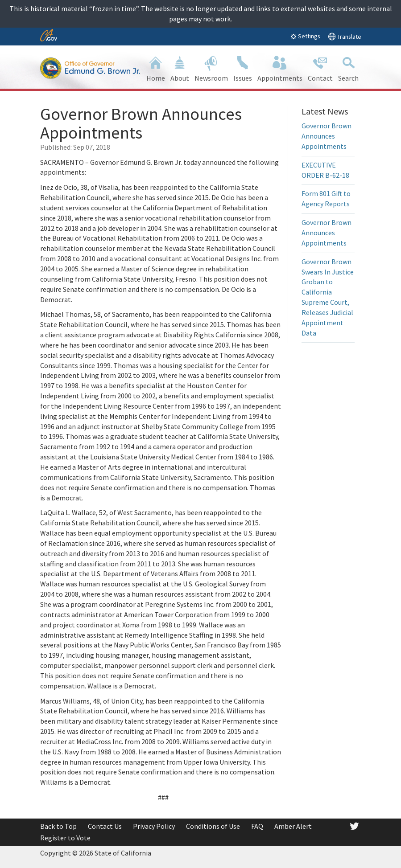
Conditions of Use (213, 826)
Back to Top (58, 826)
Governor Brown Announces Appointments (327, 136)
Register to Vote (65, 838)
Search (348, 68)
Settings (305, 36)
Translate (345, 36)
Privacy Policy (154, 826)
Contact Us (105, 826)
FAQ (257, 826)
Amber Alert (293, 826)
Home (156, 68)
